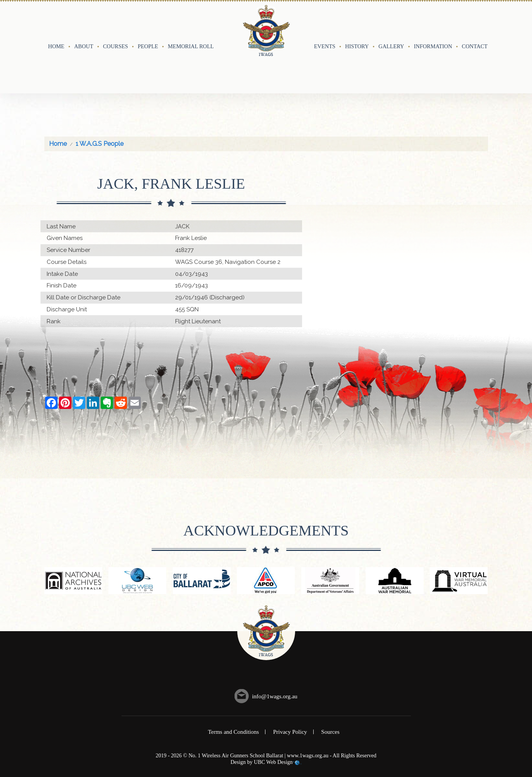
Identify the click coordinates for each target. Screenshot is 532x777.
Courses (116, 26)
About (84, 26)
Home (56, 26)
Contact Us (479, 26)
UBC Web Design (273, 721)
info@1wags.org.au (275, 655)
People (148, 26)
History (357, 26)
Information (433, 26)
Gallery (391, 26)
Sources (331, 691)
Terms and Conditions (233, 691)
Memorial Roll (191, 26)
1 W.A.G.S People (100, 103)
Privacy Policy (290, 691)
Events (325, 26)
